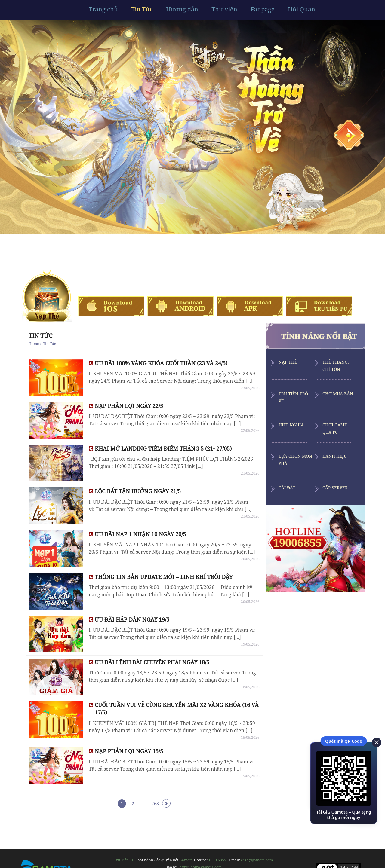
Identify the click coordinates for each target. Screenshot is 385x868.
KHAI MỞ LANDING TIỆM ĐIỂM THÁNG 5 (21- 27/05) (163, 448)
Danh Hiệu (335, 456)
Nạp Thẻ (288, 362)
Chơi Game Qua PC (335, 428)
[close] (374, 742)
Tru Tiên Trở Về (293, 397)
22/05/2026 (250, 431)
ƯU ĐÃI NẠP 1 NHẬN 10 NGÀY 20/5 (140, 534)
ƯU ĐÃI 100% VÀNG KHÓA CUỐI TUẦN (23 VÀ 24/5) (161, 363)
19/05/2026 (250, 644)
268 (155, 804)
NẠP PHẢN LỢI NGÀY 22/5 (129, 406)
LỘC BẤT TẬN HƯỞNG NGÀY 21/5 (138, 491)
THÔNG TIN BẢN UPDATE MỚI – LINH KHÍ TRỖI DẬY (164, 577)
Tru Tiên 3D (124, 860)
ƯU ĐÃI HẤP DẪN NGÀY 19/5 (132, 619)
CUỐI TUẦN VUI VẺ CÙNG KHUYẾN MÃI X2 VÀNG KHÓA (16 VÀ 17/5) (177, 709)
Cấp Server (335, 488)
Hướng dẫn (182, 9)
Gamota (186, 860)
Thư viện (224, 9)
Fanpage (263, 9)
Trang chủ (103, 9)
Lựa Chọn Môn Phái (295, 460)
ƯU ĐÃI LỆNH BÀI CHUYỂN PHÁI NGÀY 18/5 (152, 662)
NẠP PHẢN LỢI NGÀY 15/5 (129, 751)
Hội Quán (302, 9)
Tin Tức (142, 9)
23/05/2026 (250, 388)
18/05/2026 (250, 687)
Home (34, 344)
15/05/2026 (250, 737)
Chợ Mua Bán (338, 394)
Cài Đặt (287, 488)
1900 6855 (217, 860)
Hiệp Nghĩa (291, 425)
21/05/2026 (250, 473)
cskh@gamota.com (257, 860)
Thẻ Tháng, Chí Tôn (336, 366)
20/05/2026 (250, 559)
